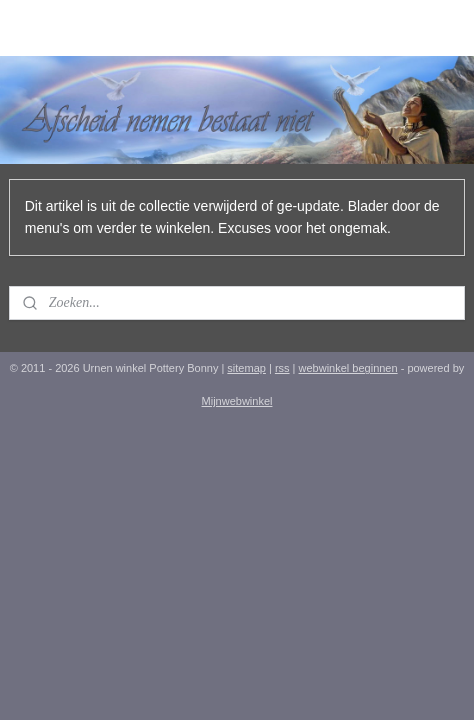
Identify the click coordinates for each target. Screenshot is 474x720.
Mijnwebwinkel (237, 401)
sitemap (246, 368)
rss (282, 368)
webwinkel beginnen (348, 368)
